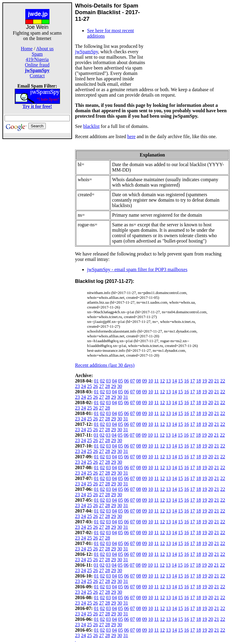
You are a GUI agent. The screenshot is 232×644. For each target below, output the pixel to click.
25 (89, 386)
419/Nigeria (37, 59)
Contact (37, 76)
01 (96, 381)
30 (120, 386)
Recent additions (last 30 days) (105, 365)
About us (45, 49)
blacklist (91, 126)
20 (211, 381)
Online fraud (37, 65)
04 (114, 381)
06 (127, 381)
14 (174, 381)
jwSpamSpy (86, 52)
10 (151, 381)
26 (96, 386)
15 (180, 381)
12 (162, 381)
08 (139, 381)
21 (217, 381)
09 (145, 381)
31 (126, 397)
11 (157, 381)
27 (102, 386)
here (131, 136)
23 (77, 386)
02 (102, 381)
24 (83, 386)
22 (223, 381)
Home (27, 49)
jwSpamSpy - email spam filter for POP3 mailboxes (137, 269)
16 (187, 381)
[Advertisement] (37, 229)
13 (168, 381)
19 (205, 381)
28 (108, 386)
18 (199, 381)
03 (108, 381)
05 (121, 381)
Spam (37, 54)
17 (193, 381)
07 (133, 381)
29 (114, 386)
